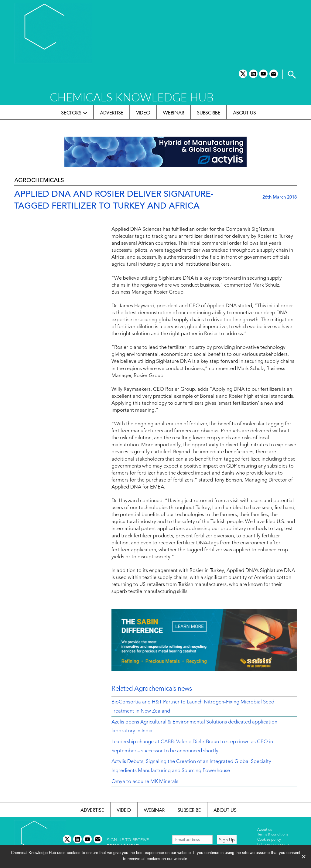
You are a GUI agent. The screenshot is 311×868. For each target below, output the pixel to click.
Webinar (173, 113)
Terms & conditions (273, 835)
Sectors (71, 113)
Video (143, 113)
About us (244, 113)
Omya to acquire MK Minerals (145, 782)
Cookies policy (269, 840)
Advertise (112, 113)
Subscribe (208, 113)
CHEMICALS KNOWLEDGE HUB (132, 97)
